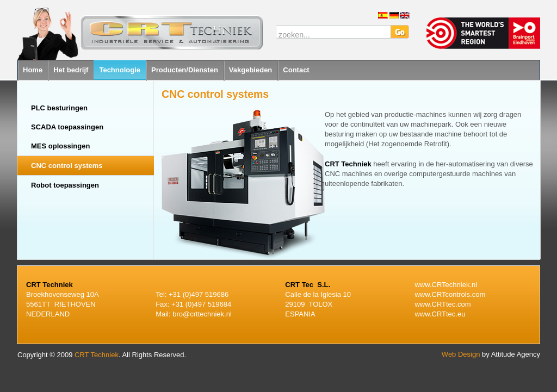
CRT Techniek (97, 355)
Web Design (461, 354)
